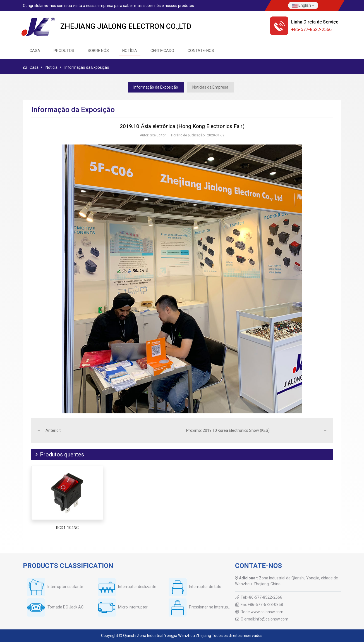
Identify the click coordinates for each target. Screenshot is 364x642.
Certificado (162, 51)
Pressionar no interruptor (211, 607)
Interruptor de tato (205, 587)
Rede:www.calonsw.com (262, 612)
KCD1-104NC (67, 528)
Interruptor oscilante (65, 587)
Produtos (64, 51)
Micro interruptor (133, 607)
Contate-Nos (201, 51)
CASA (35, 51)
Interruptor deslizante (137, 587)
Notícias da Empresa (210, 87)
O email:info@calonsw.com (264, 619)
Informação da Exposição (156, 87)
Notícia (130, 51)
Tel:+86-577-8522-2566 (261, 597)
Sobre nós (98, 51)
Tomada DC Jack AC (65, 607)
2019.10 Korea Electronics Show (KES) (236, 430)
